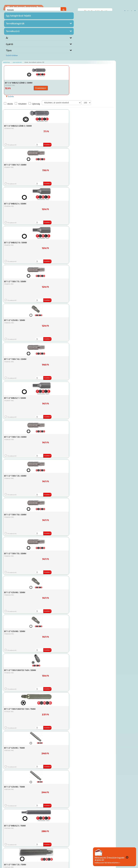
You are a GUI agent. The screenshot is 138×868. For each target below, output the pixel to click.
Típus (9, 52)
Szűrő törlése (12, 57)
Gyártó (10, 45)
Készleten (54, 54)
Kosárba (92, 38)
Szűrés (43, 47)
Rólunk (41, 849)
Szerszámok (51, 12)
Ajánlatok (31, 849)
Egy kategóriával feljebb (18, 17)
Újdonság (68, 54)
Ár (7, 39)
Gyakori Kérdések (78, 849)
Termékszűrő (13, 32)
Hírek (48, 849)
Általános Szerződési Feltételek (102, 849)
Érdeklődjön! (59, 38)
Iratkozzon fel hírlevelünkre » (117, 862)
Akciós (42, 54)
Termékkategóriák (15, 25)
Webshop (40, 12)
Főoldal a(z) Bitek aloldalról (49, 840)
